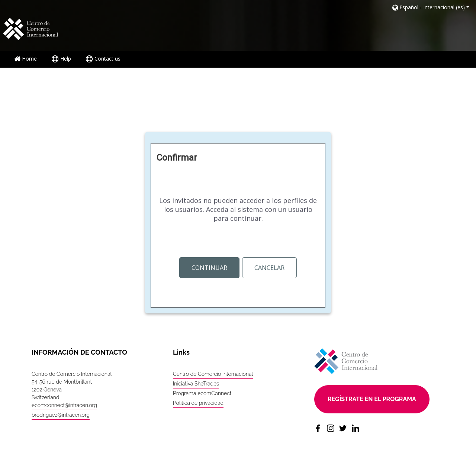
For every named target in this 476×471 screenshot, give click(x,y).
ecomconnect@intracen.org (64, 405)
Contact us (103, 59)
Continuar (209, 268)
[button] (430, 7)
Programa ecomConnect (202, 393)
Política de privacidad (198, 403)
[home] (30, 28)
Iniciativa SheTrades (196, 384)
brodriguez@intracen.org (61, 415)
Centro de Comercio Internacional (213, 374)
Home (25, 59)
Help (61, 59)
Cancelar (269, 268)
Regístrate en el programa (372, 399)
